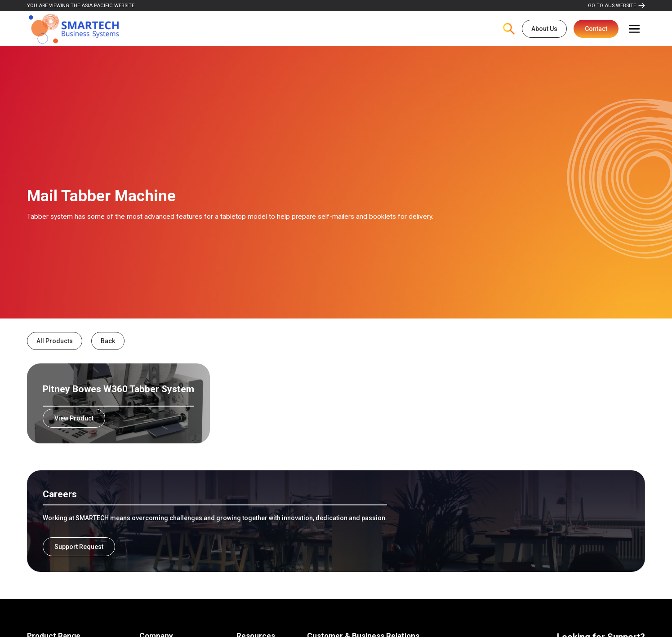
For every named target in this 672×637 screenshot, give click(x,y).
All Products (55, 341)
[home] (74, 29)
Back (108, 341)
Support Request (79, 547)
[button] (634, 29)
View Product (74, 418)
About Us (544, 29)
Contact (596, 29)
